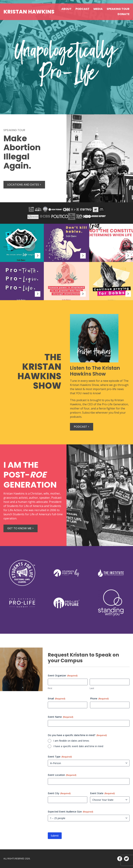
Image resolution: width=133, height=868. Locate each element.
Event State (102, 793)
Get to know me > (21, 528)
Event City (59, 793)
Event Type (60, 757)
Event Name (61, 717)
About (66, 9)
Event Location (62, 775)
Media (98, 9)
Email (57, 698)
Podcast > (82, 427)
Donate (124, 14)
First (50, 688)
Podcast (83, 9)
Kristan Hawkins (29, 12)
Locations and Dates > (24, 185)
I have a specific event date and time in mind (78, 746)
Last (92, 688)
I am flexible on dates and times (71, 741)
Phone (99, 698)
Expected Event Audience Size (70, 812)
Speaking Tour (118, 9)
